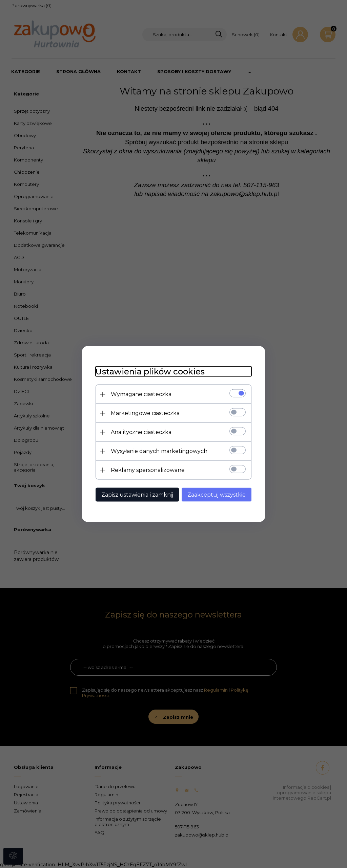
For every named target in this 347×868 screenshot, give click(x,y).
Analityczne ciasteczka (141, 432)
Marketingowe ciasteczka (145, 413)
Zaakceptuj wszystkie (217, 495)
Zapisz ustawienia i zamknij (137, 495)
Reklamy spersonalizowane (148, 470)
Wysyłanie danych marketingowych (159, 451)
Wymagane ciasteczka (141, 394)
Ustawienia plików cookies (150, 372)
